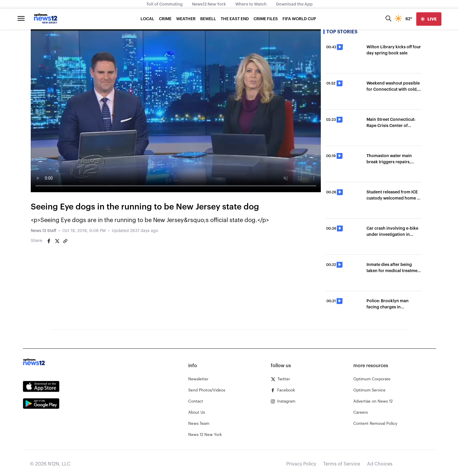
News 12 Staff (43, 231)
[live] (429, 19)
